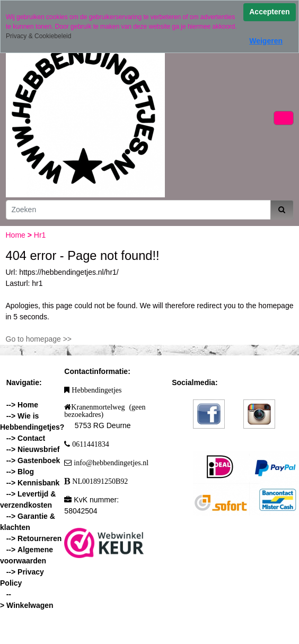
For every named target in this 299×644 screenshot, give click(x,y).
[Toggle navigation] (284, 118)
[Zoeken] (138, 210)
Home (17, 235)
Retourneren (39, 538)
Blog (26, 472)
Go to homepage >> (39, 339)
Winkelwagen (30, 605)
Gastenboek (39, 460)
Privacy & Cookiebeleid (38, 36)
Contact (31, 438)
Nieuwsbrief (38, 449)
